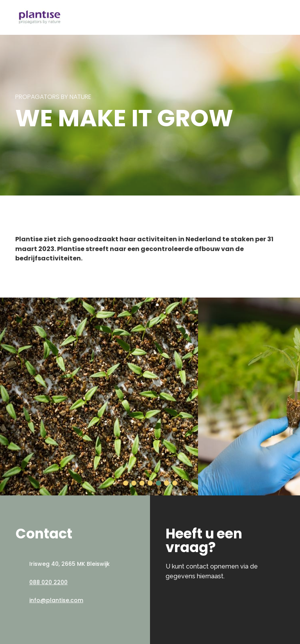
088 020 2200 (48, 582)
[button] (126, 483)
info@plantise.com (56, 600)
